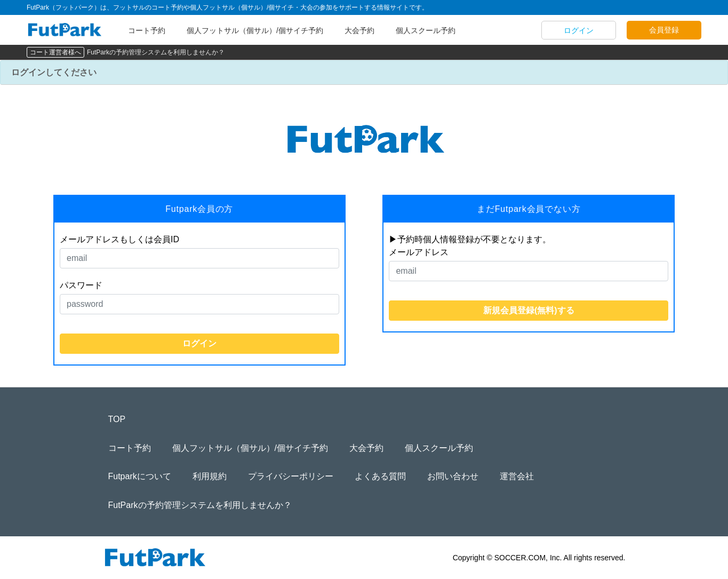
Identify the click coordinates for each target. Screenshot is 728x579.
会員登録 (664, 30)
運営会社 (517, 476)
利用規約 (210, 476)
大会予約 (359, 30)
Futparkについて (140, 476)
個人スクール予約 (426, 30)
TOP (117, 419)
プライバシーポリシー (291, 476)
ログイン (579, 30)
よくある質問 (380, 476)
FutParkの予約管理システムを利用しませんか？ (156, 52)
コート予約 (147, 30)
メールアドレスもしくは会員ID (119, 239)
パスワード (81, 285)
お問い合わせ (453, 476)
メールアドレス (419, 252)
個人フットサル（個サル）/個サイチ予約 (255, 30)
